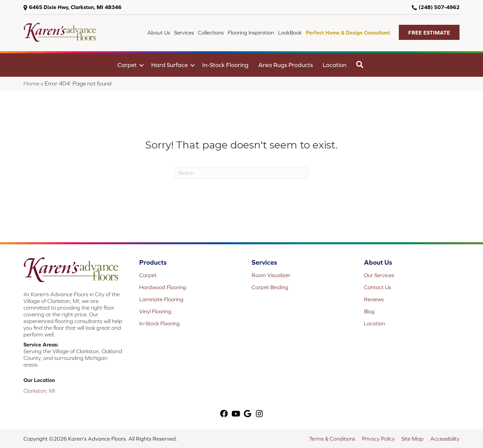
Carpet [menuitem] (127, 65)
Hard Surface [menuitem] (170, 65)
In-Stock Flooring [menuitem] (225, 65)
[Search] (241, 173)
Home (31, 83)
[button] (429, 32)
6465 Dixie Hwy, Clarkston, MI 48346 (75, 7)
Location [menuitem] (335, 65)
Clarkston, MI (39, 391)
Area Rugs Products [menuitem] (286, 65)
